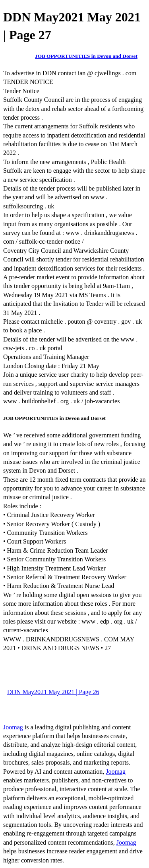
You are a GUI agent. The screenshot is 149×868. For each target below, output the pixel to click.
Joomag (14, 727)
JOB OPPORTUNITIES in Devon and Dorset (86, 56)
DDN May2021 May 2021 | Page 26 (53, 692)
